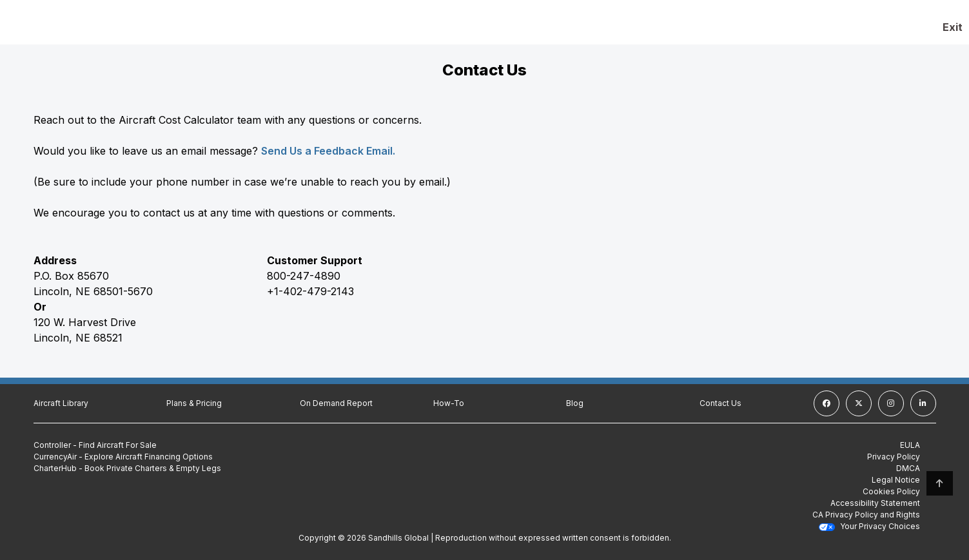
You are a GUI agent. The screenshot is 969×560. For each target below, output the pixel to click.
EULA (910, 445)
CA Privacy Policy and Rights (866, 515)
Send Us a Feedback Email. (328, 151)
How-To (449, 403)
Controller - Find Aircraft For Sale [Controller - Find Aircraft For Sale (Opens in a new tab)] (95, 445)
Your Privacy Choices (869, 526)
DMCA (908, 468)
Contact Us (720, 403)
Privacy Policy (894, 457)
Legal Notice (896, 480)
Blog (575, 403)
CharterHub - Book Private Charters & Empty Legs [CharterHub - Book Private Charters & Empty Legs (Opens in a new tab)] (127, 468)
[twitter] (859, 403)
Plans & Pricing (194, 403)
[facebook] (827, 403)
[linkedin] (923, 403)
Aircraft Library (61, 403)
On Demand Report (336, 403)
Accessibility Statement (875, 503)
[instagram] (891, 403)
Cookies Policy (891, 491)
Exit (953, 27)
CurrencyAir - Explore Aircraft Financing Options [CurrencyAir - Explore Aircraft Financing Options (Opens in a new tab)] (123, 457)
